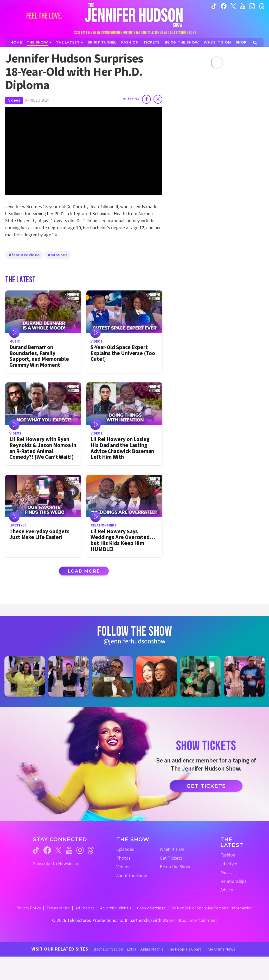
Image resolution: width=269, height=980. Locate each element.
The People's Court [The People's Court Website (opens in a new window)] (184, 949)
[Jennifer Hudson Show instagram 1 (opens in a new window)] (25, 676)
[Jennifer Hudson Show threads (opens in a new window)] (91, 850)
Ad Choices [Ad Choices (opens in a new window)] (85, 908)
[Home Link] (134, 15)
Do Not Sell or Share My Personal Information (212, 908)
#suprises (57, 255)
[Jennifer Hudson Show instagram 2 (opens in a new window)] (69, 676)
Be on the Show (175, 867)
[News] (69, 42)
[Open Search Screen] (255, 43)
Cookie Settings (151, 908)
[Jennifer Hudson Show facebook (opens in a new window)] (224, 6)
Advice (227, 890)
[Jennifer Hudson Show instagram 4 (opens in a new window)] (156, 676)
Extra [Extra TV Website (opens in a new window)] (132, 949)
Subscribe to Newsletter (56, 864)
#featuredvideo (24, 255)
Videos (14, 100)
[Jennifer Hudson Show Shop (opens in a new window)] (241, 42)
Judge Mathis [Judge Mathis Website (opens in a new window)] (152, 949)
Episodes (125, 849)
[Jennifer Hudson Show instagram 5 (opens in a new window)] (200, 676)
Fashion (228, 855)
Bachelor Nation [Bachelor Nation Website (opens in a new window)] (108, 949)
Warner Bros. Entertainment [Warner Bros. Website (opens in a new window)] (190, 920)
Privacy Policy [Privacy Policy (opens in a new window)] (29, 908)
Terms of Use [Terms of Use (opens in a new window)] (58, 908)
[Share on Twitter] (158, 99)
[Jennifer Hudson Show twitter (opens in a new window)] (233, 6)
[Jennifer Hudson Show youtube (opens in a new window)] (242, 6)
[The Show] (39, 42)
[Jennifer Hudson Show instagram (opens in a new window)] (252, 6)
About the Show (132, 876)
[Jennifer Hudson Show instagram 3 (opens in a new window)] (113, 676)
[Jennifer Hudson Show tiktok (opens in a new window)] (214, 6)
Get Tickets (206, 786)
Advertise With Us (116, 908)
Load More (84, 571)
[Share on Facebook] (146, 99)
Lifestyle (229, 864)
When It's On (172, 849)
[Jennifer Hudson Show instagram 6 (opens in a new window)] (244, 676)
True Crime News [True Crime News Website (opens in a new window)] (220, 949)
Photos (123, 858)
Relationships (233, 881)
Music (226, 873)
